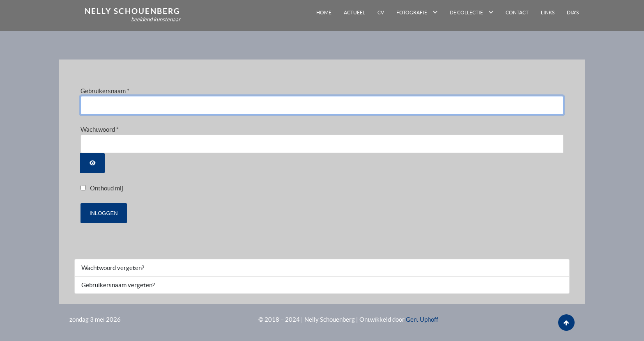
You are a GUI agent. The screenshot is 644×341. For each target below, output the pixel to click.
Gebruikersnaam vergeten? (118, 285)
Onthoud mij (107, 188)
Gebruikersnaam (105, 91)
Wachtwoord (100, 129)
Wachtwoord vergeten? (113, 268)
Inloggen (104, 213)
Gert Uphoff (422, 319)
